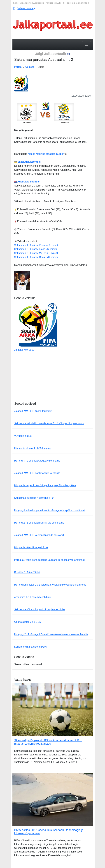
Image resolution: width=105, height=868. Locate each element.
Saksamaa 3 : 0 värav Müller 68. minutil (36, 253)
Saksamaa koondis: (28, 162)
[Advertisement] (53, 380)
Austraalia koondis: (27, 182)
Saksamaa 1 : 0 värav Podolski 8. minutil (37, 245)
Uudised (30, 67)
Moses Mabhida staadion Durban (46, 154)
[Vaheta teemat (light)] (24, 9)
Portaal (18, 67)
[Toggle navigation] (86, 44)
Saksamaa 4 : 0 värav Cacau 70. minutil (36, 257)
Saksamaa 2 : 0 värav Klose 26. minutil (36, 249)
